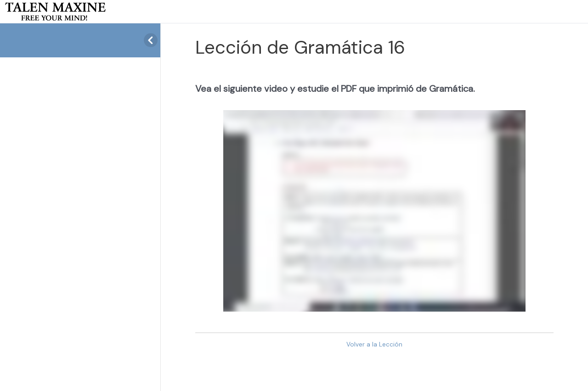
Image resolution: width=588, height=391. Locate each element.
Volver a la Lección (374, 344)
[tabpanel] (374, 197)
